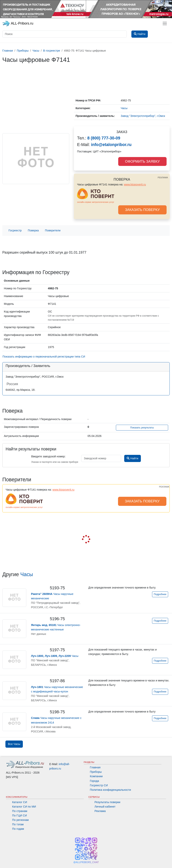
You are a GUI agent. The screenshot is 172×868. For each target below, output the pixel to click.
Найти (132, 458)
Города (95, 781)
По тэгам (18, 824)
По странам (20, 811)
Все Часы (14, 744)
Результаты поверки (107, 802)
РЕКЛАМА (163, 178)
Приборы (96, 772)
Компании (96, 776)
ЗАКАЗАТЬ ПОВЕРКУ (142, 210)
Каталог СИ (20, 802)
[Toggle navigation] (165, 23)
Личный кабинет (105, 807)
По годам (18, 829)
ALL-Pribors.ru (18, 24)
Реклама (100, 811)
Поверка (33, 230)
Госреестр (15, 230)
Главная (95, 767)
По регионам (21, 820)
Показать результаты (142, 428)
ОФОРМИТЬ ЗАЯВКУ (142, 161)
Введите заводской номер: (48, 456)
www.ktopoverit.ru (135, 184)
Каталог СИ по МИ (24, 807)
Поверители (53, 230)
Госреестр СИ (99, 785)
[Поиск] (65, 34)
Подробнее (160, 594)
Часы (27, 574)
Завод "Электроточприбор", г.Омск (143, 116)
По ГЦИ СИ (20, 815)
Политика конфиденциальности (110, 790)
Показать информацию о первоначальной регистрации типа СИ (44, 357)
